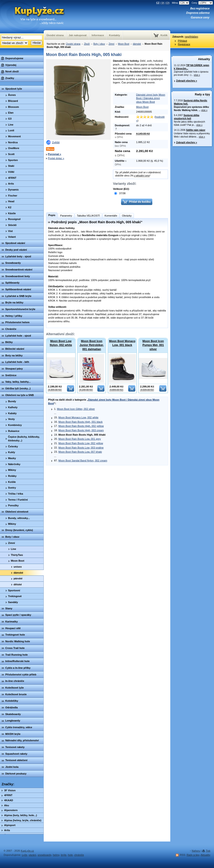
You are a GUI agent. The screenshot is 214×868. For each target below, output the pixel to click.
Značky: (8, 784)
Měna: (181, 3)
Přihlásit (182, 41)
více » (197, 75)
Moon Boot (124, 44)
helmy (56, 855)
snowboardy (45, 855)
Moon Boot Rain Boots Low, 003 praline (81, 448)
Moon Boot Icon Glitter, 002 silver (76, 409)
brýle (64, 855)
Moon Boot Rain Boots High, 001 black (81, 422)
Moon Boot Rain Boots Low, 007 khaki (80, 452)
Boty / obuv (99, 44)
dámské (137, 44)
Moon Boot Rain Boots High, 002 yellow (81, 426)
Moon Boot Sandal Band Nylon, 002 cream (83, 460)
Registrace (184, 44)
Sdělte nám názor (196, 130)
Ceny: (202, 3)
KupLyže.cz (27, 851)
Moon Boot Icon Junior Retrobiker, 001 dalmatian (92, 345)
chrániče (79, 855)
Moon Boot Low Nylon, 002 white (61, 343)
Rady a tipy (202, 94)
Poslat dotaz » (56, 158)
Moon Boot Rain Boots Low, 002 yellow (81, 443)
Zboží (87, 44)
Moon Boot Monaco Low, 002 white (78, 417)
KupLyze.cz (33, 17)
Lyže (25, 855)
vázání (32, 855)
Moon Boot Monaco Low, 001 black (122, 343)
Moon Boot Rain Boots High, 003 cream (81, 430)
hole (70, 855)
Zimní (111, 44)
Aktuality (204, 59)
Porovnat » (55, 154)
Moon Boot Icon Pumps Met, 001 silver (153, 345)
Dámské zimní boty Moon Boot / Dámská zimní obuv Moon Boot (150, 98)
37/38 (120, 194)
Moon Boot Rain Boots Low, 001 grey (80, 439)
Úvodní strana (73, 44)
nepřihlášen (191, 37)
